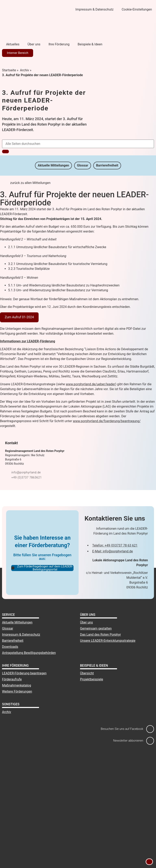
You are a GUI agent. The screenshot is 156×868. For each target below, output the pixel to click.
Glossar (83, 165)
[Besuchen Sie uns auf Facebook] (150, 729)
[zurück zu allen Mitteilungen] (5, 186)
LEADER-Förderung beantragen (24, 673)
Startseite (9, 70)
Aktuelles (13, 44)
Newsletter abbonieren (128, 741)
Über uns (34, 44)
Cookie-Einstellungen (137, 9)
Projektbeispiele (92, 679)
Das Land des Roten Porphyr (100, 635)
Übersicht (87, 673)
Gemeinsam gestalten (96, 628)
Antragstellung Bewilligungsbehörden (29, 653)
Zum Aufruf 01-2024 (19, 317)
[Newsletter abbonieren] (150, 741)
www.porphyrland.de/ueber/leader (90, 384)
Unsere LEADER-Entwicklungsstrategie (108, 641)
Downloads (10, 647)
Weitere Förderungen (17, 691)
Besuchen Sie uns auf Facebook (122, 729)
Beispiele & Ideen (90, 44)
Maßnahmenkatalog (17, 685)
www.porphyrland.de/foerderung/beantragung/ (107, 421)
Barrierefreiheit (108, 165)
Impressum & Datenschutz (94, 9)
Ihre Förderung (59, 44)
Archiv (24, 70)
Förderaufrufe (12, 679)
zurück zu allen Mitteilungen (30, 183)
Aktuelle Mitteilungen (53, 165)
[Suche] (5, 152)
